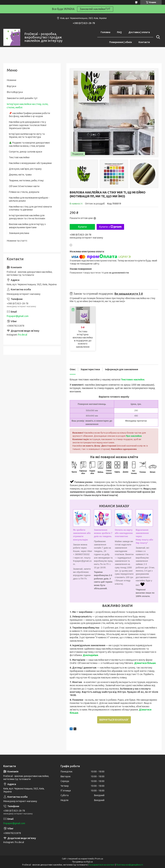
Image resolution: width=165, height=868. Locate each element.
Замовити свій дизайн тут (22, 98)
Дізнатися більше (145, 663)
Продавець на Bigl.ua (82, 862)
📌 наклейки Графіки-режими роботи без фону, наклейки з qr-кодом (29, 115)
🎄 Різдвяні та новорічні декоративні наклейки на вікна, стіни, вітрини (29, 144)
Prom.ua (99, 859)
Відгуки (11, 86)
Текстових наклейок (133, 380)
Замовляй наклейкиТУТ (95, 9)
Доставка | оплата (139, 32)
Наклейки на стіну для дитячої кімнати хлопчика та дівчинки (30, 208)
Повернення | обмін (121, 42)
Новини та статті (17, 241)
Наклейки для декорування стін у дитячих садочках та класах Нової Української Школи (28, 125)
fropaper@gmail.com (18, 316)
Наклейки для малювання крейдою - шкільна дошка (29, 199)
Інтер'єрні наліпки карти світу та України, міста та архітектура (27, 135)
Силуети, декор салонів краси (26, 152)
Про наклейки (134, 436)
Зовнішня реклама (19, 233)
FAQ (119, 32)
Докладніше (90, 655)
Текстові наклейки (19, 157)
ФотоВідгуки (15, 92)
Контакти (144, 42)
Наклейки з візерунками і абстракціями (30, 163)
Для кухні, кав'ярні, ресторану (25, 169)
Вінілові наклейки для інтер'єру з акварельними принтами (27, 226)
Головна (105, 32)
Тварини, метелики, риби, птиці (26, 180)
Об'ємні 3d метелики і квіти (24, 186)
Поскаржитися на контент (102, 865)
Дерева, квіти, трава (20, 175)
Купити (82, 227)
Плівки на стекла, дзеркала (24, 192)
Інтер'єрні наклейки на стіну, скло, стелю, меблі (28, 106)
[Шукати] (157, 37)
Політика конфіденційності (130, 865)
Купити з (110, 227)
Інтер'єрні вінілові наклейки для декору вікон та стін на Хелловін (27, 217)
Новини (11, 80)
